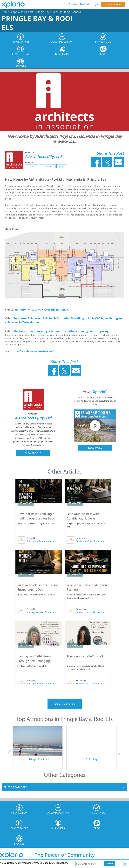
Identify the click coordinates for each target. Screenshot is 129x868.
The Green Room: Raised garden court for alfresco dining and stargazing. (61, 331)
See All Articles (65, 704)
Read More (95, 448)
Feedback (85, 4)
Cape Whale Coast (22, 12)
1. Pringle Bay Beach (38, 759)
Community (47, 166)
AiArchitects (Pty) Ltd (43, 156)
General (77, 12)
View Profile (33, 453)
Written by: (33, 414)
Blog (67, 12)
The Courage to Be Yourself (85, 656)
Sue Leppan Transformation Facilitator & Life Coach (42, 541)
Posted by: (30, 152)
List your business (113, 4)
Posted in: (29, 162)
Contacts (73, 4)
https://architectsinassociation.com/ (33, 351)
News (62, 166)
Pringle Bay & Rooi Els (49, 12)
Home (5, 12)
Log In (96, 4)
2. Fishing (91, 759)
